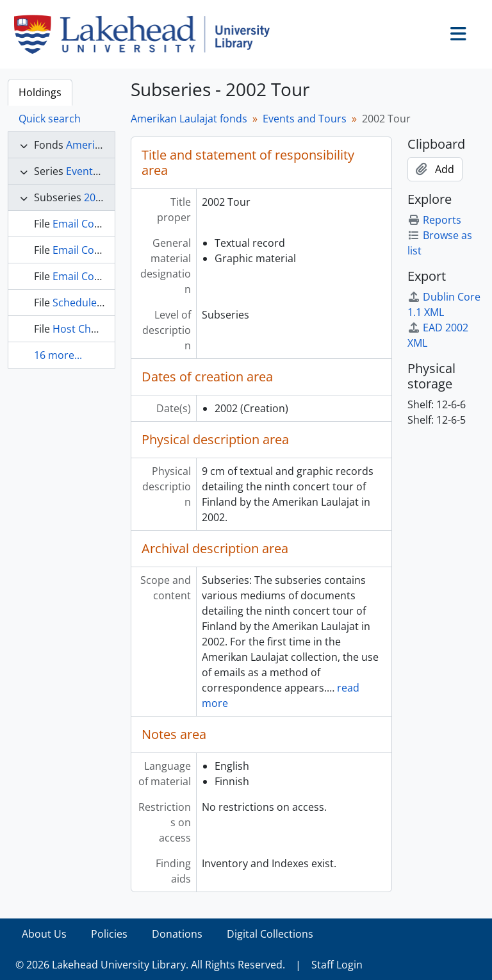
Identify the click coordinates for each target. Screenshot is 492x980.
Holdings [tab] (40, 92)
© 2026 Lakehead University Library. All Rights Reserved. (150, 965)
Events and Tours (305, 119)
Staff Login (337, 965)
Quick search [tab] (50, 119)
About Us (44, 934)
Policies (109, 934)
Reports (434, 220)
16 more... (58, 355)
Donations (177, 934)
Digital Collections (270, 934)
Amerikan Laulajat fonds (189, 119)
